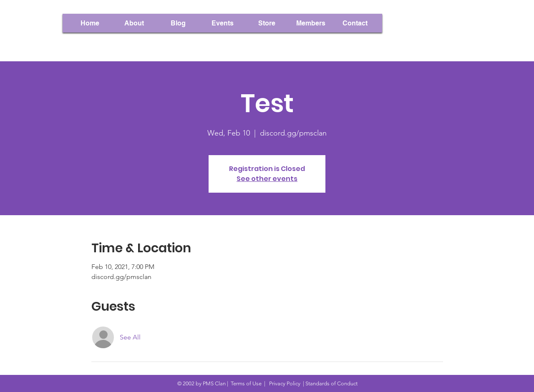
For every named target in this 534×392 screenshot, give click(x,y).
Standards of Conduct (331, 383)
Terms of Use (246, 383)
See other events (267, 179)
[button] (311, 23)
